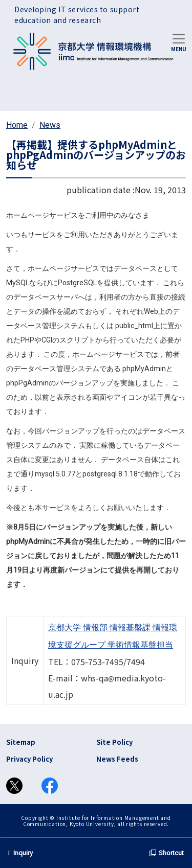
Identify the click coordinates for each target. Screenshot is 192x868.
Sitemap (21, 742)
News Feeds (117, 759)
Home (17, 125)
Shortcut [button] (167, 853)
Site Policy (114, 742)
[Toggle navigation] (179, 42)
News (50, 125)
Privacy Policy (29, 759)
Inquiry (20, 853)
